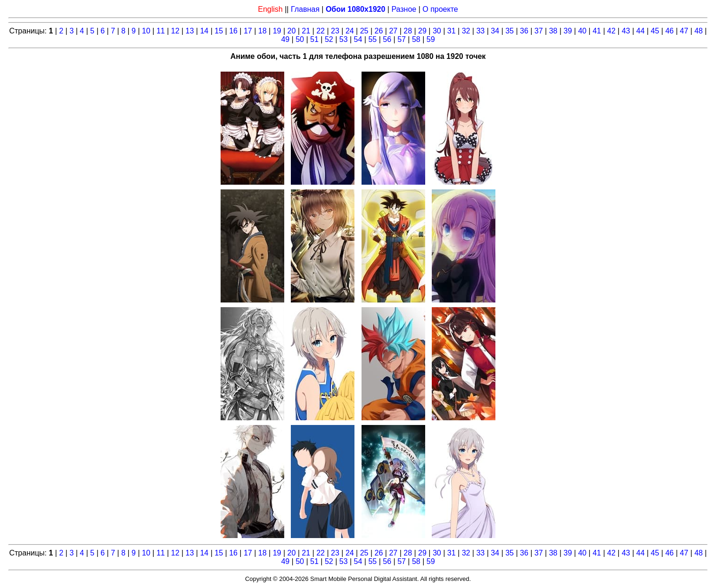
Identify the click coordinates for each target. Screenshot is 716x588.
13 (190, 31)
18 (263, 31)
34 (495, 31)
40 (582, 31)
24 (350, 31)
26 (379, 31)
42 (611, 31)
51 (314, 39)
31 (452, 31)
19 (277, 31)
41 (597, 31)
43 (626, 31)
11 (161, 31)
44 (641, 31)
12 (175, 31)
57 (402, 39)
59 (431, 39)
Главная (305, 9)
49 (285, 39)
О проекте (440, 9)
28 (408, 31)
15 (219, 31)
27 (393, 31)
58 (416, 39)
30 (437, 31)
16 (233, 31)
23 (335, 31)
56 (387, 39)
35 (510, 31)
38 (553, 31)
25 (364, 31)
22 (321, 31)
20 (292, 31)
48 (699, 31)
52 (329, 39)
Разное (404, 9)
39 (568, 31)
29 (422, 31)
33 (480, 31)
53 (344, 39)
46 (669, 31)
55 (372, 39)
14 (204, 31)
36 (524, 31)
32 (466, 31)
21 (306, 31)
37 (539, 31)
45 (655, 31)
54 (358, 39)
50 (300, 39)
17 (248, 31)
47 (684, 31)
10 (146, 31)
